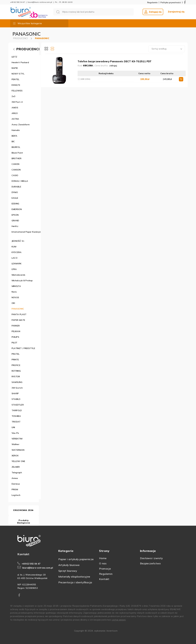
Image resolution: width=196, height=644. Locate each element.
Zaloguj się (153, 12)
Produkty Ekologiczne (24, 522)
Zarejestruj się (176, 12)
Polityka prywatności (171, 3)
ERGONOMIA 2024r (24, 510)
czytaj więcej (119, 620)
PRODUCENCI (20, 38)
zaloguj (113, 66)
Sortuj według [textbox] (159, 49)
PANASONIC (42, 38)
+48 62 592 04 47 (18, 2)
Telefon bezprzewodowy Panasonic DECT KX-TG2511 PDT (115, 61)
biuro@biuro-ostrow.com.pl (40, 2)
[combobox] (167, 49)
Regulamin (152, 3)
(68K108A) (85, 79)
